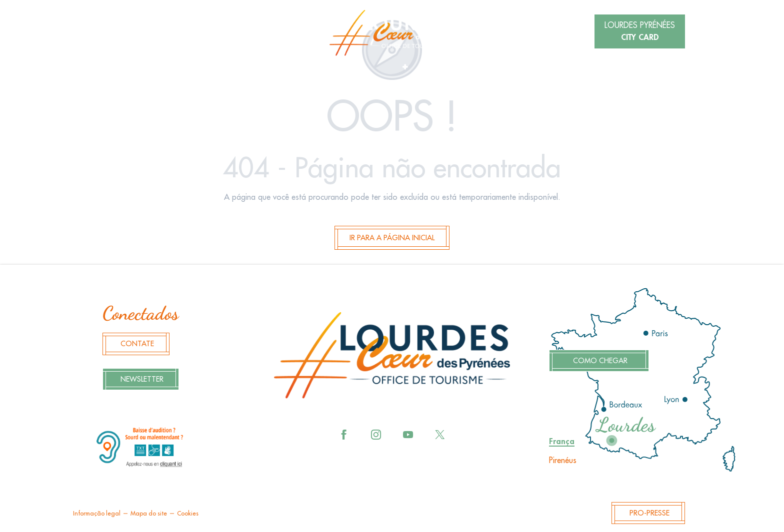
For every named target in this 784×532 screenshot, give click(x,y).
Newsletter (142, 379)
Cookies (188, 514)
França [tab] (562, 442)
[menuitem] (392, 33)
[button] (163, 32)
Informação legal (97, 514)
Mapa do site (149, 514)
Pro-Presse (649, 513)
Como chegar (600, 361)
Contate (137, 344)
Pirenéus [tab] (563, 461)
